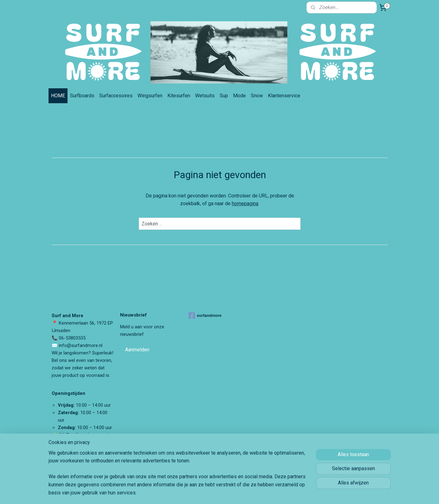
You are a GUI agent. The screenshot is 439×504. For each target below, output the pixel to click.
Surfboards (82, 96)
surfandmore (205, 316)
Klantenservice (284, 96)
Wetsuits (205, 96)
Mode (239, 96)
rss (251, 493)
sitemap (239, 493)
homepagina (245, 203)
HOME (58, 96)
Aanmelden (137, 350)
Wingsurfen (150, 96)
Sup (224, 96)
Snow (257, 96)
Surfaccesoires (116, 96)
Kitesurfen (179, 96)
